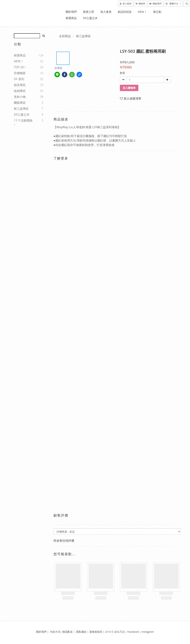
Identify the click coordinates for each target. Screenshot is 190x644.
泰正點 (157, 12)
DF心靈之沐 (90, 18)
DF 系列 (19, 79)
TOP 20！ (20, 67)
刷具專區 (20, 85)
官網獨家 (20, 73)
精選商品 (71, 18)
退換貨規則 (96, 632)
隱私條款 (81, 632)
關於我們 (71, 12)
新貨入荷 (89, 12)
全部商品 (65, 36)
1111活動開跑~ (23, 123)
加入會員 (106, 12)
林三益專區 (21, 109)
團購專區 (20, 103)
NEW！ (142, 12)
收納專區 (20, 91)
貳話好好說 (125, 12)
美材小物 (20, 97)
